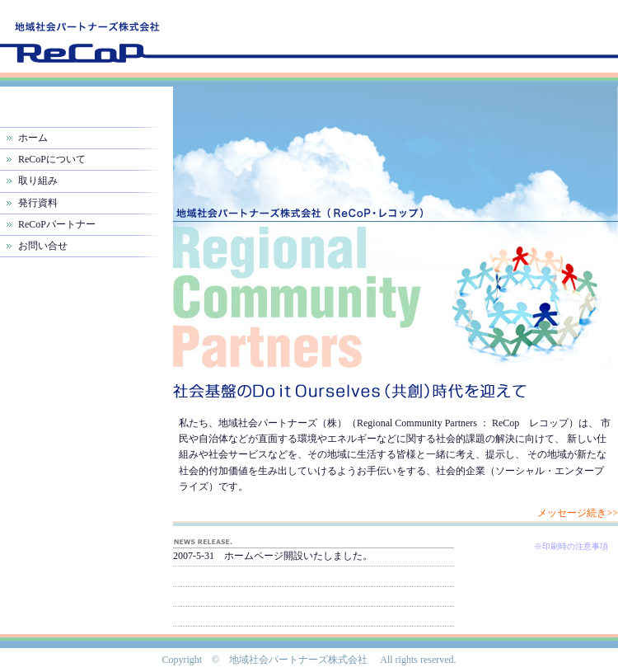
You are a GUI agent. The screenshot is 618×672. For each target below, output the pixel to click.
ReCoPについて (52, 159)
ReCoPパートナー (57, 224)
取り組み (38, 181)
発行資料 (38, 203)
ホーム (33, 138)
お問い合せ (43, 246)
